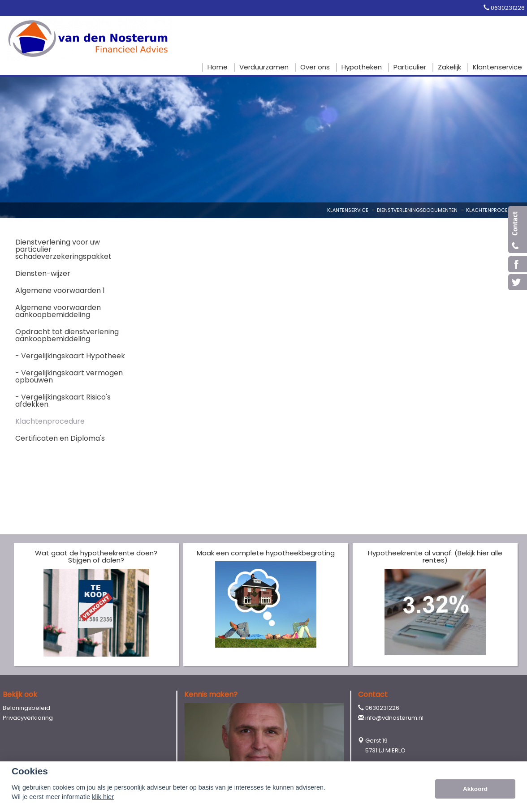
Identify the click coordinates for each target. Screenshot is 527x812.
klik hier (103, 797)
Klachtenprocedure (493, 210)
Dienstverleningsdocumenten (417, 210)
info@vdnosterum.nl (394, 718)
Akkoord (475, 789)
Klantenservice (348, 210)
